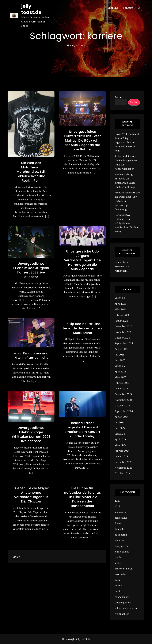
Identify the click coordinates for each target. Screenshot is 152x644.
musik (118, 580)
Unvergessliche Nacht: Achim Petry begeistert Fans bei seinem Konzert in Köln (127, 142)
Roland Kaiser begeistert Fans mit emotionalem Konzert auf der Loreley (82, 430)
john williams (122, 552)
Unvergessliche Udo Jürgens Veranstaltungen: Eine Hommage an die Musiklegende (82, 260)
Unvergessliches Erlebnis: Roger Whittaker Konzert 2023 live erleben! (31, 434)
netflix (118, 586)
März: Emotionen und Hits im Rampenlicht (31, 356)
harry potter (121, 546)
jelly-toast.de (31, 9)
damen (118, 523)
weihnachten (122, 614)
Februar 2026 (122, 315)
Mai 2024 (120, 434)
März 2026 (120, 309)
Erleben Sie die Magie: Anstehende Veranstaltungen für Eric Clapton (31, 495)
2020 (117, 501)
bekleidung (121, 518)
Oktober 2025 (122, 338)
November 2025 (123, 332)
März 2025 (120, 377)
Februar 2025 (122, 383)
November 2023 (123, 468)
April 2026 (120, 304)
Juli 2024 (119, 422)
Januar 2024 (121, 456)
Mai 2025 (120, 366)
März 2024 (120, 445)
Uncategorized (123, 602)
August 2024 (121, 417)
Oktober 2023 (122, 473)
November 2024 (123, 400)
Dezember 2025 (123, 326)
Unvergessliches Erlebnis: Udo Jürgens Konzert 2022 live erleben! (31, 270)
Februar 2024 (122, 451)
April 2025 (120, 372)
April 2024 (120, 439)
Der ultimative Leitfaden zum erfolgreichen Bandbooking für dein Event (127, 223)
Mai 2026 (120, 298)
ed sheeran (121, 535)
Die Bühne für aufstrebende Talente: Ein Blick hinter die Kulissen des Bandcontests (82, 497)
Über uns (113, 8)
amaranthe (121, 512)
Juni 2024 (120, 428)
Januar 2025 (121, 389)
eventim (119, 540)
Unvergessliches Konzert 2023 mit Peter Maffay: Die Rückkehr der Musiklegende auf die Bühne (82, 140)
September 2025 (124, 343)
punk (117, 591)
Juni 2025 (120, 360)
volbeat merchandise (126, 608)
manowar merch (124, 569)
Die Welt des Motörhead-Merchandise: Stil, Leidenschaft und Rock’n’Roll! (31, 172)
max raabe (120, 574)
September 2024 (124, 411)
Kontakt (128, 8)
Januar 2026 (121, 321)
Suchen (119, 97)
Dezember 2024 (123, 394)
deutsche (120, 529)
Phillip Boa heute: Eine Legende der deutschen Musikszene (82, 328)
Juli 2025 (119, 355)
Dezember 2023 (123, 462)
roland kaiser (122, 597)
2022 (117, 506)
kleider (119, 557)
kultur (118, 563)
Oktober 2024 (122, 405)
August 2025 (121, 349)
